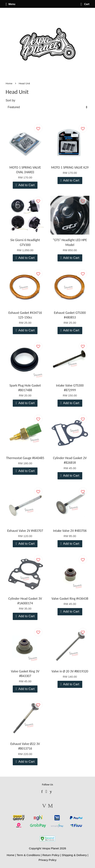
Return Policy (51, 855)
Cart (85, 4)
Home (9, 83)
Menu (10, 4)
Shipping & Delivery (74, 855)
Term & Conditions (28, 855)
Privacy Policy (47, 860)
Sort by (10, 100)
